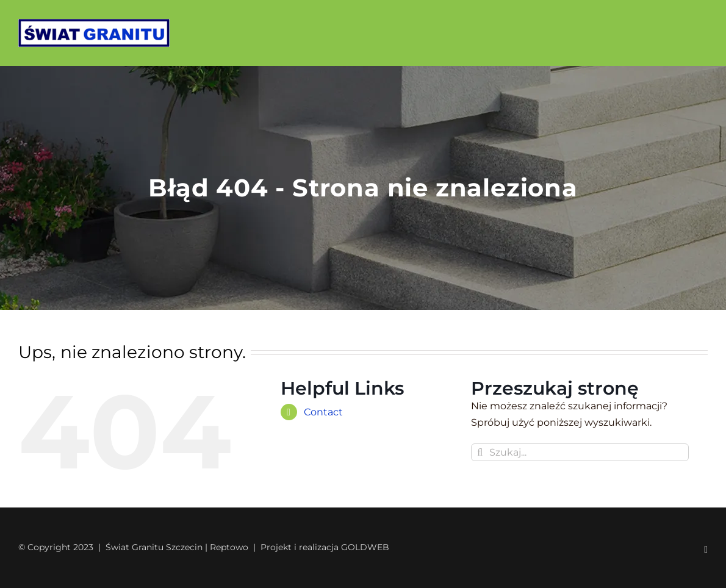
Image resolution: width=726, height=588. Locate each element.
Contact (323, 412)
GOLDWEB (365, 547)
